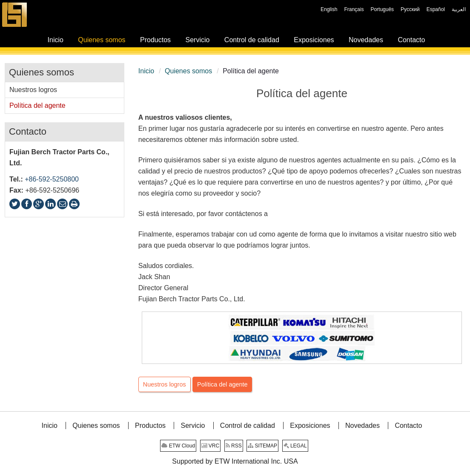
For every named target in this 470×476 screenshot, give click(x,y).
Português (382, 9)
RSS (234, 446)
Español (436, 9)
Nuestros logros (165, 384)
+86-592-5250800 (52, 179)
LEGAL (295, 446)
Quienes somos (188, 71)
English (329, 9)
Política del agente (222, 384)
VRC (211, 446)
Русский (410, 9)
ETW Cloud (178, 446)
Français (354, 9)
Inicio (146, 71)
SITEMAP (262, 446)
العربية (459, 9)
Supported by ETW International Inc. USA (235, 461)
